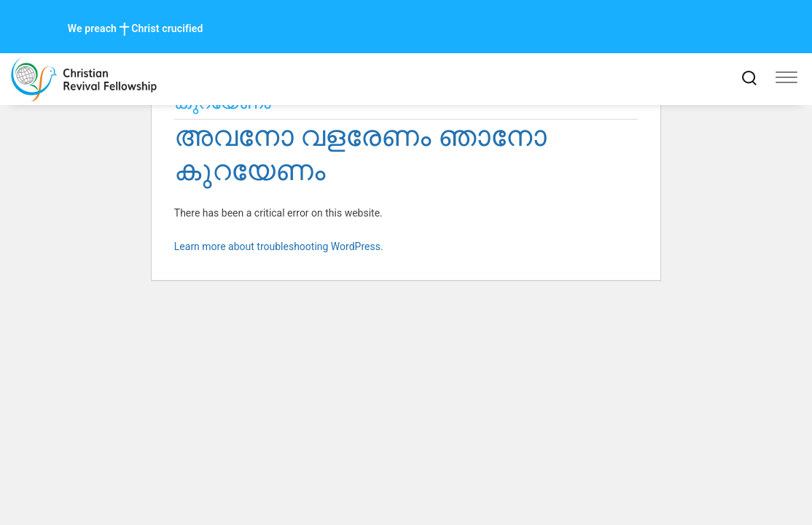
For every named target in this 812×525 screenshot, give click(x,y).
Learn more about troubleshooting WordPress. (279, 246)
